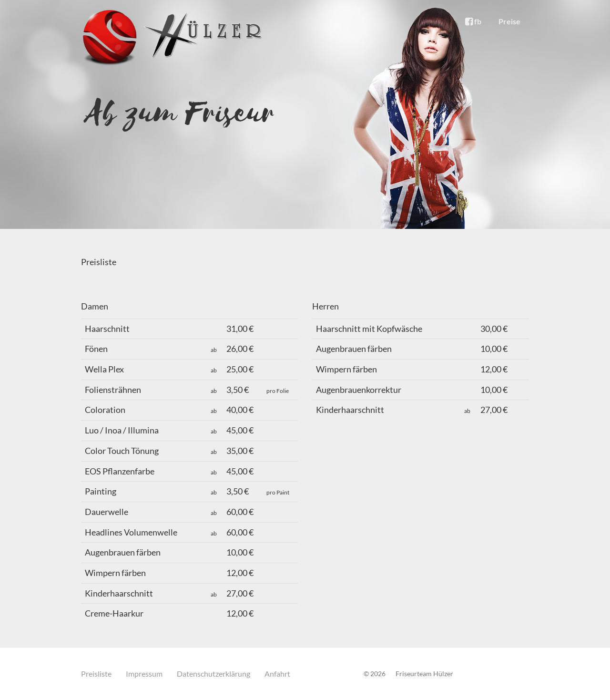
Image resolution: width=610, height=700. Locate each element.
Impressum (144, 674)
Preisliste (96, 674)
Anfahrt (277, 674)
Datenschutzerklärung (213, 674)
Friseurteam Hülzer (424, 674)
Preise (509, 21)
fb (473, 21)
